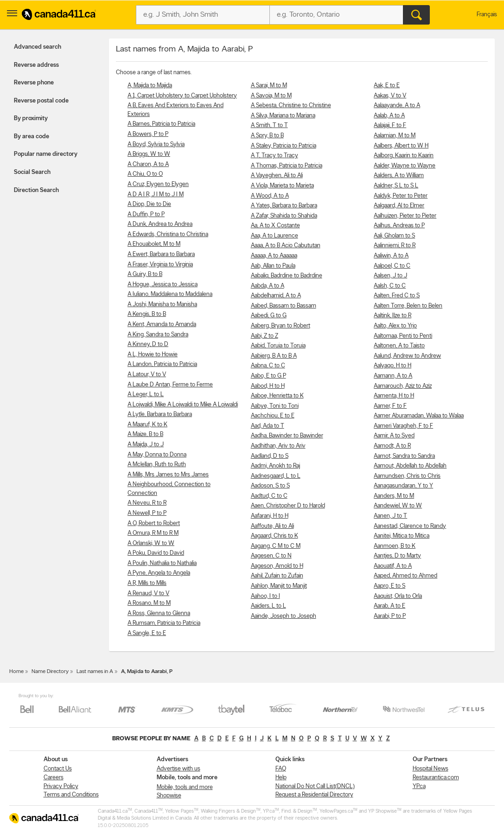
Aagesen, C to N (271, 556)
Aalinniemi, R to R (395, 246)
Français (487, 15)
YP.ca (419, 786)
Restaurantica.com (436, 778)
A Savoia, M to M (271, 96)
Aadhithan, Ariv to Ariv (278, 446)
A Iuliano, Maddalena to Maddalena (170, 294)
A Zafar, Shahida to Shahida (284, 216)
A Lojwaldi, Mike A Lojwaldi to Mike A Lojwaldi (183, 405)
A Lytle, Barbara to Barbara (160, 414)
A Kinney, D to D (148, 344)
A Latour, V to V (147, 375)
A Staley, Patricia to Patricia (284, 146)
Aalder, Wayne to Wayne (405, 166)
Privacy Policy (61, 786)
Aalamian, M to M (395, 136)
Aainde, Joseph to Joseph (284, 616)
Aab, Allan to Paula (273, 266)
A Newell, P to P (147, 513)
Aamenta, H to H (394, 396)
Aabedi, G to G (269, 316)
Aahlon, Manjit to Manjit (279, 586)
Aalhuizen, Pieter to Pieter (405, 216)
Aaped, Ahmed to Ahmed (405, 576)
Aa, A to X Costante (275, 226)
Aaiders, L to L (268, 606)
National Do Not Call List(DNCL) (315, 786)
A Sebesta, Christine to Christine (291, 106)
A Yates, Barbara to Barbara (284, 206)
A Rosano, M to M (149, 603)
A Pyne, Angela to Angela (159, 573)
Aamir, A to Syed (394, 436)
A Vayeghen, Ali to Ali (277, 176)
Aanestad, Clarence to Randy (410, 526)
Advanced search (38, 47)
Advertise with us (179, 769)
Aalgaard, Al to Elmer (399, 206)
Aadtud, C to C (269, 496)
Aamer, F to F (390, 406)
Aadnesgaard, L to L (276, 476)
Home (16, 672)
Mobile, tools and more (185, 787)
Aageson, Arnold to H (277, 566)
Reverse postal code (41, 101)
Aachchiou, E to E (273, 416)
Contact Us (58, 769)
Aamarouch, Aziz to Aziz (403, 386)
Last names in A (95, 672)
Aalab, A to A (389, 116)
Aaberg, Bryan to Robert (281, 326)
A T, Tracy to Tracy (274, 156)
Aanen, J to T (390, 516)
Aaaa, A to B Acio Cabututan (286, 246)
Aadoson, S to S (270, 486)
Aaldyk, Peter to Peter (401, 196)
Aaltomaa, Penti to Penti (403, 336)
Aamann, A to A (393, 376)
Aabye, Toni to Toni (275, 406)
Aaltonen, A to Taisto (399, 346)
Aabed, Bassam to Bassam (284, 306)
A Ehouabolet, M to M (154, 244)
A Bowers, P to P (148, 134)
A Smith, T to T (269, 125)
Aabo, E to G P (268, 376)
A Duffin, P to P (146, 215)
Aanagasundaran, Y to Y (403, 486)
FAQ (281, 769)
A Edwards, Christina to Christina (168, 234)
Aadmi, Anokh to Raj (275, 466)
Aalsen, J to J (390, 276)
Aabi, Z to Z (265, 336)
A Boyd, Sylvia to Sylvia (156, 144)
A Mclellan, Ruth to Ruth (157, 465)
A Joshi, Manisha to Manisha (162, 305)
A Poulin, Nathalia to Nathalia (162, 563)
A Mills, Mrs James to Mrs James (168, 475)
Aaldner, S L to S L (396, 186)
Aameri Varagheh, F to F (403, 426)
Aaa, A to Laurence (274, 236)
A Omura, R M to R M (153, 533)
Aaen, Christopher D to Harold (288, 506)
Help (281, 778)
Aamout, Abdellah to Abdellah (410, 466)
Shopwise (169, 796)
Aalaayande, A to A (397, 106)
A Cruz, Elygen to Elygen (158, 184)
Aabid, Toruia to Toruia (278, 346)
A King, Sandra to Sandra (158, 335)
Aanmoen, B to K (395, 546)
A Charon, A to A (148, 164)
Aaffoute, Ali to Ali (272, 526)
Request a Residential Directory (314, 795)
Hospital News (431, 769)
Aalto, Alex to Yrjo (395, 326)
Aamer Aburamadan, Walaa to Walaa (419, 416)
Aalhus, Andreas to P (399, 226)
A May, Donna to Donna (157, 455)
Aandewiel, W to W (398, 506)
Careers (54, 778)
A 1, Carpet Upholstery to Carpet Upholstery (182, 96)
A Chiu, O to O (145, 174)
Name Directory (50, 672)
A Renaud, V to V (148, 593)
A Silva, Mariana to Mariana (283, 116)
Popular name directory (46, 154)
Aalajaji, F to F (390, 125)
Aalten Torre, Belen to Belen (408, 306)
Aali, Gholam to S (394, 236)
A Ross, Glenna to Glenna (159, 613)
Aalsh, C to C (390, 286)
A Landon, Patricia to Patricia (162, 364)
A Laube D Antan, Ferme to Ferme (170, 385)
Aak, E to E (387, 86)
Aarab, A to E (389, 606)
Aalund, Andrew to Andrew (407, 356)
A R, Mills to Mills (147, 583)
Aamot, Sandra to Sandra (404, 456)
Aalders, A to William (399, 176)
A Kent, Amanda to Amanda (162, 324)
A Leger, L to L (146, 395)
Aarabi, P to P (390, 616)
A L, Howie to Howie (153, 355)
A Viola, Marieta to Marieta (282, 186)
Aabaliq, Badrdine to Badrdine (287, 276)
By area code (32, 137)
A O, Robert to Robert (154, 523)
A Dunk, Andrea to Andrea (160, 224)
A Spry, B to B (267, 136)
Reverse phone (34, 83)
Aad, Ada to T (268, 426)
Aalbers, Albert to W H (401, 146)
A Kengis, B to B (147, 314)
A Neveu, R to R (147, 503)
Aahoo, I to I (265, 596)
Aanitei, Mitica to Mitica (402, 536)
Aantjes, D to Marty (397, 556)
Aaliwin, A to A (391, 256)
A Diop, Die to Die (149, 204)
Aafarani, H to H (270, 516)
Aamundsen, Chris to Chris (407, 476)
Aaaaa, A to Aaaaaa (274, 256)
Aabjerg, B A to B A (274, 356)
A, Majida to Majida (150, 86)
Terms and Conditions (71, 795)
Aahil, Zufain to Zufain (277, 576)
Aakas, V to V (390, 96)
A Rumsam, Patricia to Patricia (164, 623)
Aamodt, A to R (392, 446)
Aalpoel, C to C (392, 266)
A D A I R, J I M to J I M (156, 195)
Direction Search (36, 190)
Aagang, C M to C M (276, 546)
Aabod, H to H (268, 386)
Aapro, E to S (389, 586)
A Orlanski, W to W (151, 543)
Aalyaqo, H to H (392, 366)
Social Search (32, 172)
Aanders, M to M (394, 496)
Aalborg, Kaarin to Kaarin (404, 156)
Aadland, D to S (270, 456)
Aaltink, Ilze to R (392, 316)
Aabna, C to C (268, 366)
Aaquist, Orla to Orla (398, 596)
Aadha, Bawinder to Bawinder (287, 436)
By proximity (31, 119)
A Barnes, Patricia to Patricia (161, 124)
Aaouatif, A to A (393, 566)
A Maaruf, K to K (147, 425)
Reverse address (36, 65)
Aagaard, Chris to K (274, 536)
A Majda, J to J (146, 445)
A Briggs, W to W (149, 154)
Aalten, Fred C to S (397, 296)
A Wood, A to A (270, 196)
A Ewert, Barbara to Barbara (161, 254)
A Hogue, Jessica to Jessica (163, 285)
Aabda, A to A (268, 286)
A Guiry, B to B (145, 274)
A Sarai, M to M (269, 86)
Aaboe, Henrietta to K (277, 396)
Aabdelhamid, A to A (276, 296)
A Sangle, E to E (147, 633)
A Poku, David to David (156, 553)
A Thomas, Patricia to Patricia (287, 166)
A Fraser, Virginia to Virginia (160, 265)
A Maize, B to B (145, 434)
